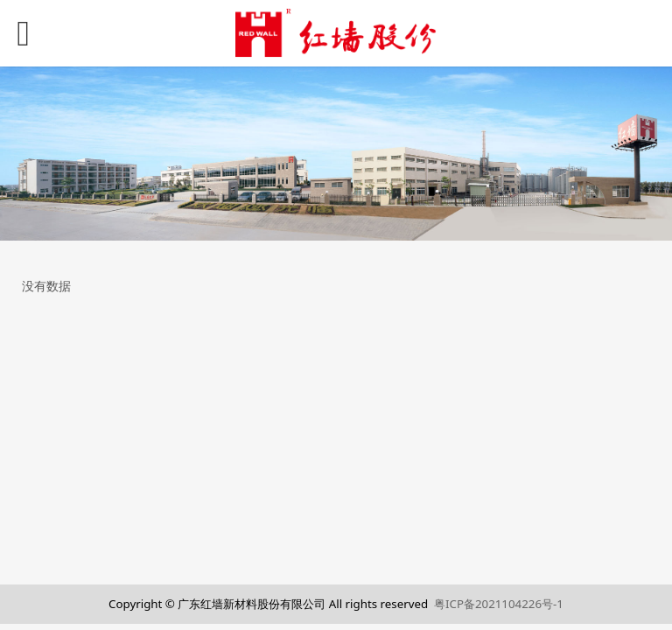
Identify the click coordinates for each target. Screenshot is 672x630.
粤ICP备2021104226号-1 (499, 604)
